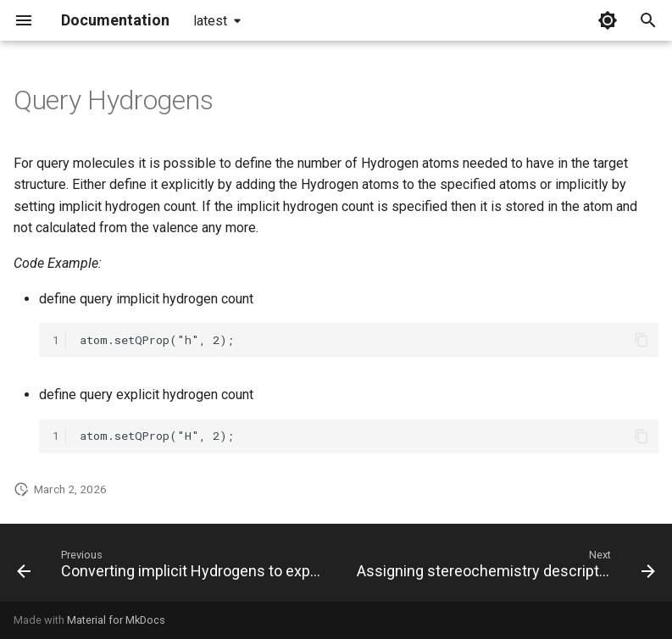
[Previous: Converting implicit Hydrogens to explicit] (172, 568)
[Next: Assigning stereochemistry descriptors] (504, 568)
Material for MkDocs (116, 620)
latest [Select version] (210, 21)
